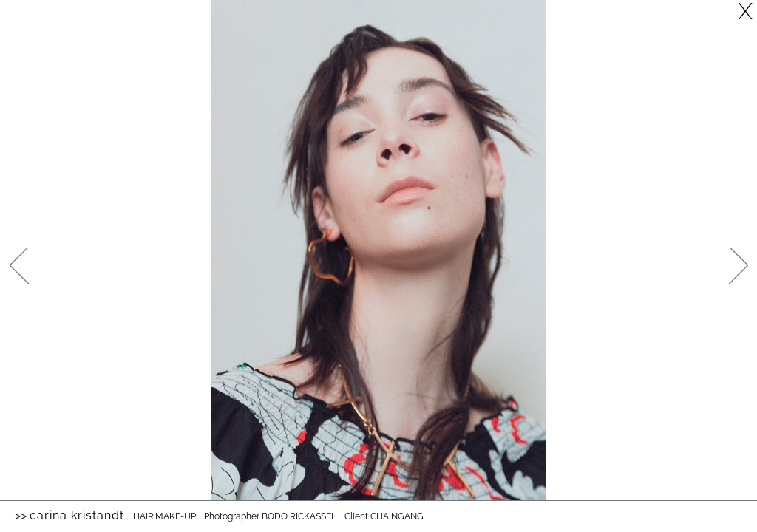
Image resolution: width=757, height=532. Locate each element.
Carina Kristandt (77, 515)
